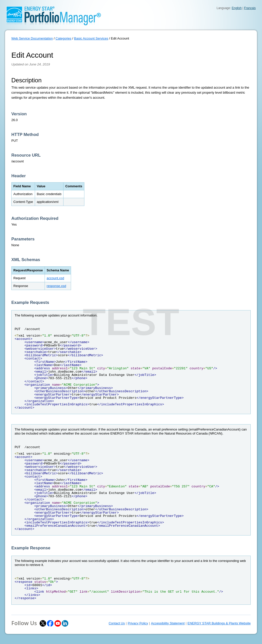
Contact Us (117, 623)
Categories (63, 38)
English (237, 8)
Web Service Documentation (32, 38)
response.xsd (56, 286)
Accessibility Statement (168, 623)
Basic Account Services (91, 38)
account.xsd (55, 278)
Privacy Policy (138, 623)
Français (250, 8)
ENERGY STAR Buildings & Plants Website (219, 623)
